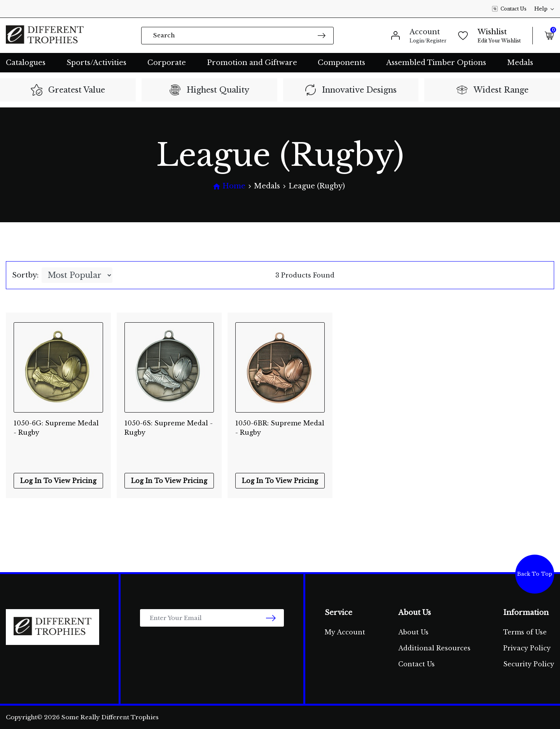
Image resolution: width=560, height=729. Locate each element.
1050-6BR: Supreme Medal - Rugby (280, 428)
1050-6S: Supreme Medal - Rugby (169, 428)
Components (341, 63)
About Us (413, 632)
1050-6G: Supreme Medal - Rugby (56, 428)
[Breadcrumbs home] (229, 186)
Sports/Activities (96, 63)
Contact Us (509, 9)
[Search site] (322, 35)
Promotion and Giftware (252, 63)
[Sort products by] (77, 275)
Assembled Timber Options (436, 63)
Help (544, 9)
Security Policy (529, 664)
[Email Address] (212, 618)
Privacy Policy (527, 648)
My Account (345, 632)
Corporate (167, 63)
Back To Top (535, 574)
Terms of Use (525, 632)
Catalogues (26, 63)
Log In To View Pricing (58, 481)
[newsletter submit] (271, 618)
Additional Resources (434, 648)
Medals (520, 63)
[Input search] (237, 36)
